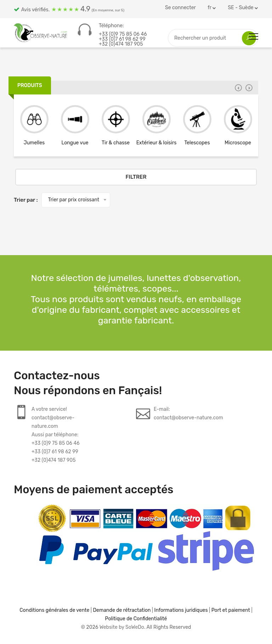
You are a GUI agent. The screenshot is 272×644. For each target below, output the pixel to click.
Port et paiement (231, 610)
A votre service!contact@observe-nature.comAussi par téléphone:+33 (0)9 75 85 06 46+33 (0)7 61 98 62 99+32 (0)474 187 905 (56, 435)
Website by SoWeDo (122, 627)
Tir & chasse (116, 143)
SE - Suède (243, 8)
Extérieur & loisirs (157, 143)
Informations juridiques (181, 610)
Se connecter (180, 8)
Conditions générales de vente (54, 610)
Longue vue (75, 143)
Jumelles (34, 143)
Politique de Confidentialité (136, 619)
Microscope (238, 143)
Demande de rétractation (122, 610)
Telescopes (197, 143)
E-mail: (188, 414)
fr (212, 8)
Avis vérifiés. (69, 9)
